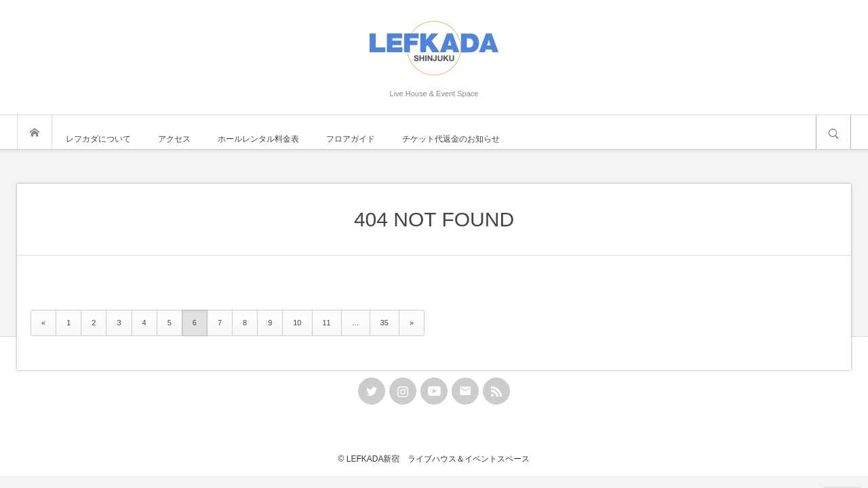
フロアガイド (351, 139)
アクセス (174, 139)
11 (327, 323)
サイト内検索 (833, 132)
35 (384, 323)
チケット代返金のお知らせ (451, 139)
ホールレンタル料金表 (258, 139)
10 (297, 323)
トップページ (35, 132)
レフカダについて (98, 139)
